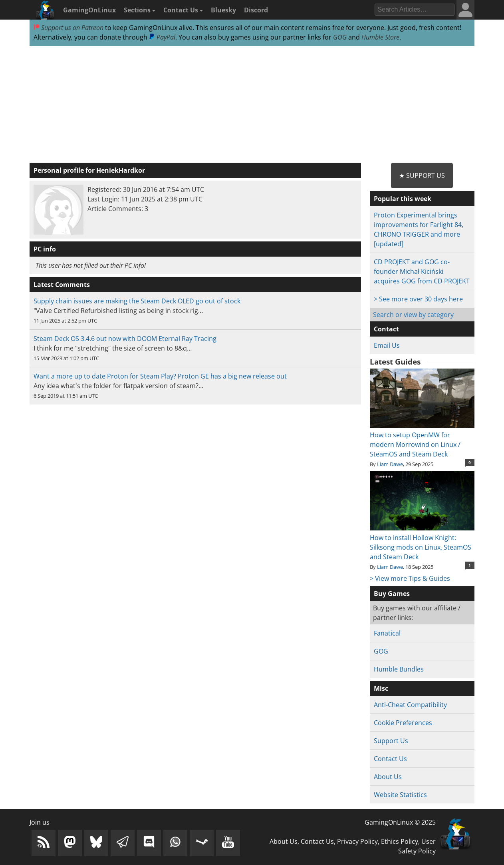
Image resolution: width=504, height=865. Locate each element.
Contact (386, 329)
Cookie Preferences (403, 723)
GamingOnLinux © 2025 (400, 822)
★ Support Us (422, 175)
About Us (388, 777)
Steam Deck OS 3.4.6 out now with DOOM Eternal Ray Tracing (125, 339)
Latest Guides (395, 362)
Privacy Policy (357, 841)
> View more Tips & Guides (410, 578)
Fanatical (387, 633)
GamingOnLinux (89, 10)
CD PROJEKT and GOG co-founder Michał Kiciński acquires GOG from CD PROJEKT (422, 271)
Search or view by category (413, 315)
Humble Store (380, 37)
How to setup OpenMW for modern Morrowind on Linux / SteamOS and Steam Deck (422, 440)
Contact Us (183, 10)
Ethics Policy (400, 841)
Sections (140, 10)
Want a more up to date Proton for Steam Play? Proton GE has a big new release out (160, 376)
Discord (256, 10)
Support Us (391, 741)
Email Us (387, 345)
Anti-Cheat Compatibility (410, 705)
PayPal (162, 37)
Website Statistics (400, 795)
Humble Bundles (399, 669)
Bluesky (223, 10)
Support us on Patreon (68, 28)
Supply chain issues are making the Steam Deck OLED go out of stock (137, 301)
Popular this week (403, 199)
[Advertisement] (252, 105)
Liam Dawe (390, 464)
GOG (340, 37)
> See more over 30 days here (418, 299)
